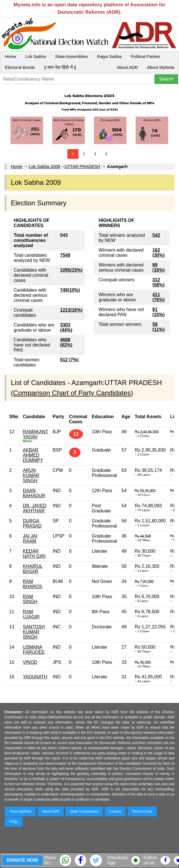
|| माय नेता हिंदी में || (60, 67)
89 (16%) (159, 267)
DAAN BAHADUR (34, 493)
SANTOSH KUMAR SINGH (34, 632)
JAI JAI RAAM (30, 539)
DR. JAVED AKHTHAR (35, 508)
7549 (65, 255)
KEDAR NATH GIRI (34, 554)
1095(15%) (71, 270)
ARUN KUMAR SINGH (31, 475)
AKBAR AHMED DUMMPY (33, 455)
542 (156, 235)
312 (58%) (159, 282)
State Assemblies (72, 56)
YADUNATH (35, 677)
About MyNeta (161, 67)
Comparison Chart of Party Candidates (72, 393)
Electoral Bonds (20, 67)
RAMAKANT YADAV (36, 434)
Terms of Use (142, 811)
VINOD (30, 662)
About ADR (127, 67)
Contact (115, 811)
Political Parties (145, 56)
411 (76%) (159, 297)
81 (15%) (159, 312)
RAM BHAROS (33, 584)
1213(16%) (71, 310)
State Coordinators (84, 811)
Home (11, 56)
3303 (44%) (66, 327)
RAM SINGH (30, 599)
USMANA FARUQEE (34, 650)
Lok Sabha (36, 56)
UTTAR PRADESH (83, 166)
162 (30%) (159, 253)
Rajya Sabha (109, 56)
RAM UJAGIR (31, 614)
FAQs (14, 822)
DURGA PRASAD (32, 523)
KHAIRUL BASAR (33, 569)
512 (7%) (70, 360)
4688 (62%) (66, 342)
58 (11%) (159, 327)
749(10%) (70, 290)
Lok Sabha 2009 (44, 166)
